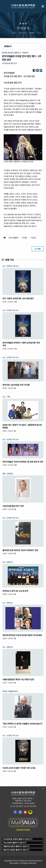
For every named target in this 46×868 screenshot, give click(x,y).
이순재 (33, 238)
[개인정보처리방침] (23, 830)
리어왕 (24, 238)
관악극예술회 (13, 238)
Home (14, 33)
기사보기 (32, 33)
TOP (43, 789)
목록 (38, 249)
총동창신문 (23, 33)
